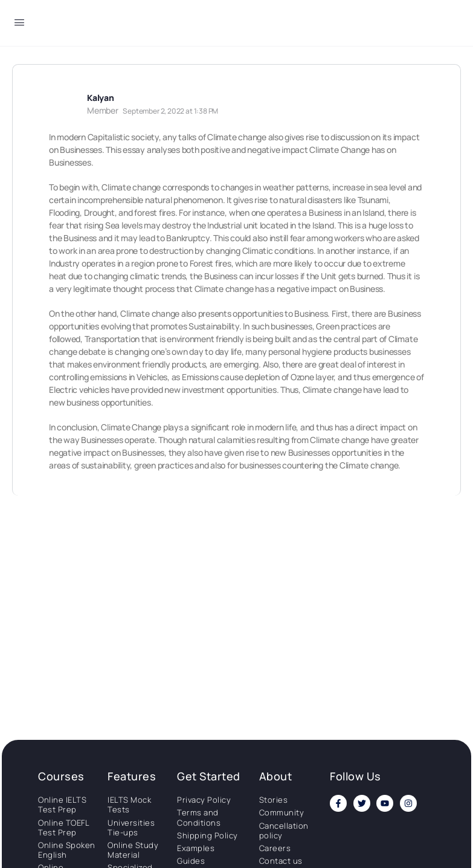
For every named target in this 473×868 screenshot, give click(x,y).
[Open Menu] (19, 24)
